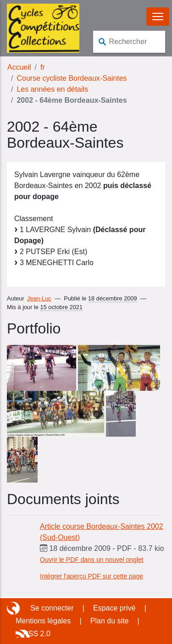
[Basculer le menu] (158, 17)
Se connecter (52, 608)
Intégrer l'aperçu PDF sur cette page (92, 576)
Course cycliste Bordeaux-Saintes (72, 78)
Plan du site (110, 621)
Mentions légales (43, 621)
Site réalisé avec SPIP (14, 608)
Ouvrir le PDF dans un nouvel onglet (92, 560)
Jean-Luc (39, 298)
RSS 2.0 (37, 634)
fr (43, 67)
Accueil (19, 67)
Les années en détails (52, 89)
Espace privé (114, 608)
